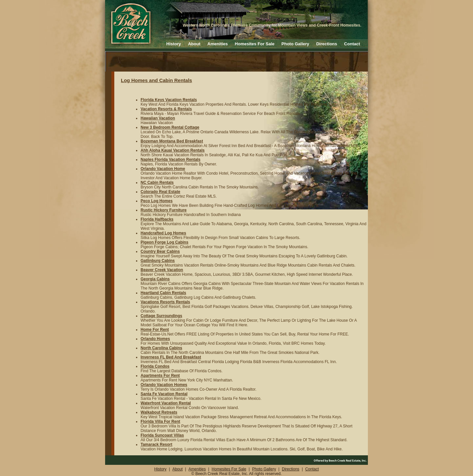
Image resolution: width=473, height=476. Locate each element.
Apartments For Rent (160, 376)
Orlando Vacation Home (163, 169)
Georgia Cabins (155, 279)
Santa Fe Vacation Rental (164, 394)
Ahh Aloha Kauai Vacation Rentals (173, 150)
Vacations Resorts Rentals (165, 302)
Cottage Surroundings (161, 316)
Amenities (217, 44)
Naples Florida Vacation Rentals (170, 160)
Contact (352, 44)
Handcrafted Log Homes (163, 233)
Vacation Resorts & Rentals (166, 109)
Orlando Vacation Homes (164, 385)
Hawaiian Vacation (158, 118)
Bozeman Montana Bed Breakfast (172, 141)
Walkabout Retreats (159, 412)
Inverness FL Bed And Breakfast (171, 357)
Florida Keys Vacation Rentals (169, 100)
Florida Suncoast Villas (162, 435)
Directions (327, 44)
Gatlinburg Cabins (158, 261)
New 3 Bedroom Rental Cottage (170, 127)
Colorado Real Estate (160, 192)
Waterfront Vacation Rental (166, 403)
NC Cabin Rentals (157, 183)
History (174, 44)
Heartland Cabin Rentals (163, 293)
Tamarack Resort (157, 444)
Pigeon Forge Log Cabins (164, 242)
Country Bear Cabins (160, 251)
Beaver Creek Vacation (162, 270)
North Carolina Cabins (161, 348)
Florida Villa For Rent (160, 422)
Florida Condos (155, 366)
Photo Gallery (295, 44)
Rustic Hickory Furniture (164, 210)
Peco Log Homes (157, 201)
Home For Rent (155, 330)
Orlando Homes (155, 339)
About (194, 44)
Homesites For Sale (255, 44)
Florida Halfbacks (157, 219)
